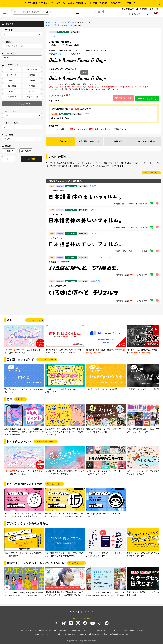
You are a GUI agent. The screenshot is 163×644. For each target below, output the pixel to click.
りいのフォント (96, 210)
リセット (9, 159)
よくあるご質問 (115, 631)
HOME (49, 22)
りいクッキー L (55, 238)
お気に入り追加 (122, 98)
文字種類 (7, 135)
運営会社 (140, 631)
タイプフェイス (59, 22)
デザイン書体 (71, 22)
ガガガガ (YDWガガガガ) (59, 262)
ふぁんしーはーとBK (58, 286)
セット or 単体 (10, 123)
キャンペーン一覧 (34, 320)
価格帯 (6, 146)
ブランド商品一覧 (150, 173)
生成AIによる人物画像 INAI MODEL (115, 634)
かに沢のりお (96, 281)
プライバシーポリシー (28, 631)
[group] (24, 339)
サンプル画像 (60, 142)
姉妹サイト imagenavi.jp (67, 634)
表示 (84, 72)
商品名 (6, 42)
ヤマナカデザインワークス (101, 257)
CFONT (64, 25)
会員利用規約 (64, 631)
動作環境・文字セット (89, 142)
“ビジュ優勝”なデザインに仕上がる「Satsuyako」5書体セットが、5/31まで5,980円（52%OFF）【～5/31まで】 (81, 3)
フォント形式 (9, 53)
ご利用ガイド (101, 631)
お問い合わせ (129, 631)
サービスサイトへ (75, 563)
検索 (31, 159)
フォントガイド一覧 (45, 360)
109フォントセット (63, 54)
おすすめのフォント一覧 (44, 442)
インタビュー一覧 (53, 484)
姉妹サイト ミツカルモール (45, 634)
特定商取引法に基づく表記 (82, 631)
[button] (3, 4)
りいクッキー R (55, 214)
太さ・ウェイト (10, 111)
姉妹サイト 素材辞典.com (89, 634)
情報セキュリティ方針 (48, 631)
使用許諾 (118, 142)
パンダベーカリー (56, 191)
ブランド (7, 30)
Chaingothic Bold (60, 118)
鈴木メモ (93, 186)
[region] (104, 79)
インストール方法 (147, 142)
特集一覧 (19, 399)
